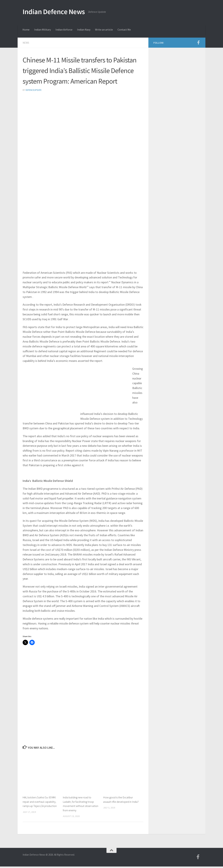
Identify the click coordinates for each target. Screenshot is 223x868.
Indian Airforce (64, 30)
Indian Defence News (54, 12)
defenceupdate (34, 90)
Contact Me (124, 30)
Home (26, 30)
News (26, 43)
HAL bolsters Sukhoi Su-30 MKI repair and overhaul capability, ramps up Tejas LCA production (40, 801)
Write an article (104, 30)
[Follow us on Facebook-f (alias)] (198, 42)
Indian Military (43, 30)
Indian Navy (84, 30)
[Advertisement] (83, 120)
